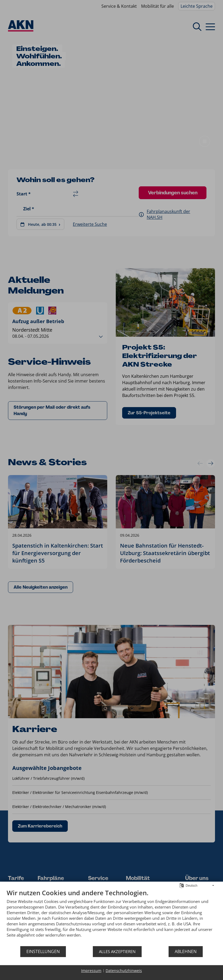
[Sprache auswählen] (182, 885)
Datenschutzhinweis (124, 971)
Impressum (91, 971)
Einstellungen (43, 951)
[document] (111, 917)
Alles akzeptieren (117, 951)
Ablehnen (186, 951)
